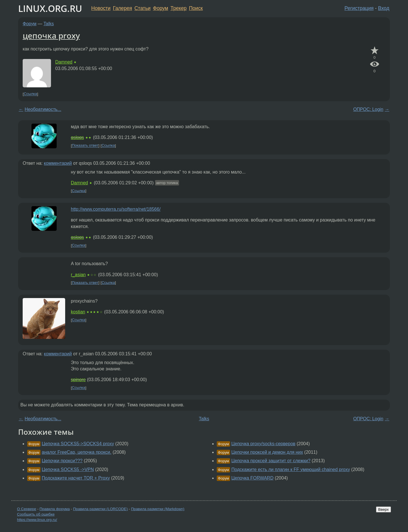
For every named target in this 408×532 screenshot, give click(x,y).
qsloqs (77, 137)
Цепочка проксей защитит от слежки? (271, 461)
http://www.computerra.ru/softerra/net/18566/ (116, 209)
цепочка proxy (51, 35)
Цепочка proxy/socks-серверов (263, 444)
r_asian (78, 275)
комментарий (58, 163)
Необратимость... (43, 109)
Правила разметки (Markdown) (158, 509)
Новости (101, 8)
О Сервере (27, 509)
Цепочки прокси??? (62, 461)
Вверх (383, 509)
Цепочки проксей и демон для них (267, 452)
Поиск (196, 8)
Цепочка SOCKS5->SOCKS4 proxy (78, 444)
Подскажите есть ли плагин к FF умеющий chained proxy (291, 469)
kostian (78, 312)
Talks (49, 24)
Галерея (123, 8)
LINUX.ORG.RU (50, 8)
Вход (384, 8)
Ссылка (30, 94)
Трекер (179, 8)
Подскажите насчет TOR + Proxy (76, 478)
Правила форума (55, 509)
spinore (78, 380)
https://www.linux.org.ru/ (37, 520)
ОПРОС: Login (368, 109)
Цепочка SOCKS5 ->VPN (68, 469)
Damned (64, 62)
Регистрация (359, 8)
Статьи (142, 8)
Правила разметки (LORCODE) (100, 509)
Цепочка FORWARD (252, 478)
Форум (161, 8)
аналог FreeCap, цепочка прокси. (76, 452)
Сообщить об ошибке (36, 514)
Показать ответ (85, 146)
